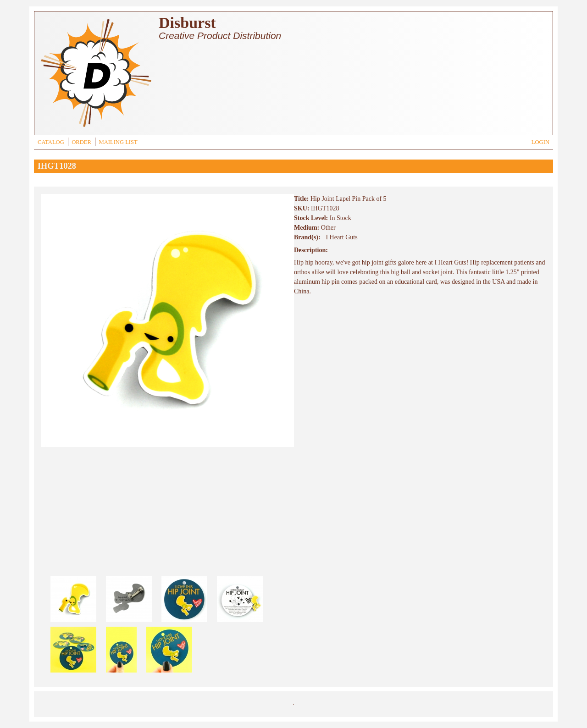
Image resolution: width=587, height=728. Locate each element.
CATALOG (51, 142)
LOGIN (540, 142)
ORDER (81, 142)
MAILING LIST (118, 142)
